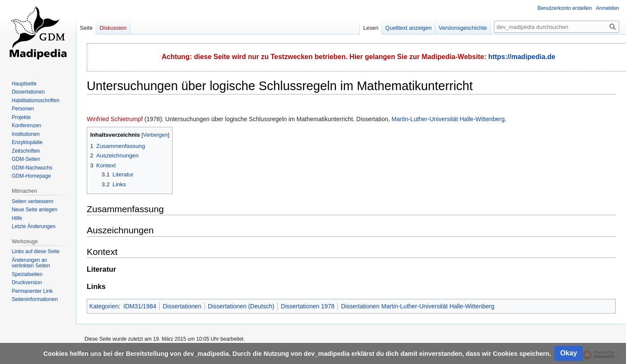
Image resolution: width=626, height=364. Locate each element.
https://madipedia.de (522, 57)
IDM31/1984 (140, 306)
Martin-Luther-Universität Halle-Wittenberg (448, 119)
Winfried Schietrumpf (115, 119)
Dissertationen (182, 306)
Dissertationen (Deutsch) (241, 306)
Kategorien (104, 306)
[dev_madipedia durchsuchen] (557, 27)
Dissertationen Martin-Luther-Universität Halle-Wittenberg (418, 306)
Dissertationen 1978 (308, 306)
